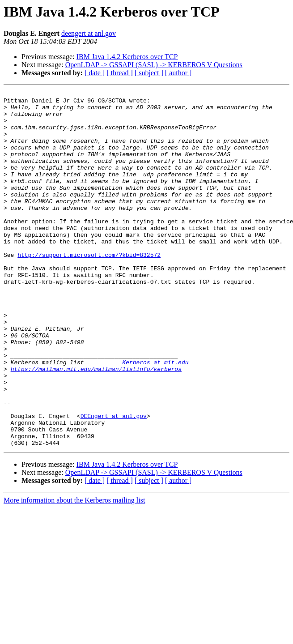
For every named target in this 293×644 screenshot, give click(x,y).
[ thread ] (120, 73)
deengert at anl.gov (89, 33)
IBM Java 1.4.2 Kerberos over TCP (127, 57)
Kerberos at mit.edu (155, 417)
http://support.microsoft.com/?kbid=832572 (89, 288)
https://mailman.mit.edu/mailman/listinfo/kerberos (96, 425)
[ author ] (178, 73)
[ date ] (95, 73)
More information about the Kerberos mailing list (74, 571)
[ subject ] (149, 73)
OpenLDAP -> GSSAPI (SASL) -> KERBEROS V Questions (154, 65)
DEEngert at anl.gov (114, 482)
